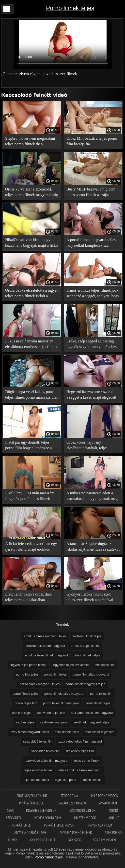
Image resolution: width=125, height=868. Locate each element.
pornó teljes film (26, 703)
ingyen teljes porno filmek (28, 665)
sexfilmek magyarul (54, 722)
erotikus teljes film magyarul (45, 646)
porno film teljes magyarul (91, 674)
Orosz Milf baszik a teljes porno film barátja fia (92, 141)
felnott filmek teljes (87, 655)
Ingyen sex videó (100, 825)
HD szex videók (85, 818)
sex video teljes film (51, 713)
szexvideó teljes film (45, 751)
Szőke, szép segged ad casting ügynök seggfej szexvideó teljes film (92, 345)
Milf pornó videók (105, 796)
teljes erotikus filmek (38, 770)
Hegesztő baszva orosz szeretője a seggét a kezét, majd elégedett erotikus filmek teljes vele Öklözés (92, 395)
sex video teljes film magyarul (92, 713)
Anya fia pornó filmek (31, 833)
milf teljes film (105, 665)
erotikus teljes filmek (85, 646)
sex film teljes (22, 713)
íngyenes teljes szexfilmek (71, 665)
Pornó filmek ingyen (60, 825)
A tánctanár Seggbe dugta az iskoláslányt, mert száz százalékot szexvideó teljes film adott (93, 547)
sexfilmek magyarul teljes (91, 722)
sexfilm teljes (25, 722)
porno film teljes (27, 674)
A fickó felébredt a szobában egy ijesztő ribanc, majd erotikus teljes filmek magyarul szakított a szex (31, 547)
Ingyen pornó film (48, 818)
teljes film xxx (93, 780)
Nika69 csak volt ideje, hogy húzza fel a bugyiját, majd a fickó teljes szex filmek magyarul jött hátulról (31, 243)
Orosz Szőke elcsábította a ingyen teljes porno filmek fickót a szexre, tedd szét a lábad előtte (32, 294)
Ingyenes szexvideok (42, 810)
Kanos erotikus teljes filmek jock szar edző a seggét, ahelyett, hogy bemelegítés (93, 294)
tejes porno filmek (87, 761)
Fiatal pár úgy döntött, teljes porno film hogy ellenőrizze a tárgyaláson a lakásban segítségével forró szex (28, 446)
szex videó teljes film (38, 741)
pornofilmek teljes (98, 703)
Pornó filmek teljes (70, 8)
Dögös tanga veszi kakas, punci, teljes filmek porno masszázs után (32, 394)
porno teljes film (101, 694)
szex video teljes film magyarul (80, 741)
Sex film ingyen (105, 840)
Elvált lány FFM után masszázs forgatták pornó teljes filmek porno (30, 497)
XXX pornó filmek (43, 840)
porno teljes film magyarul (61, 703)
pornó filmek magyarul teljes (85, 684)
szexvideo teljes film (80, 751)
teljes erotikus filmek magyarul (80, 770)
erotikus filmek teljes (87, 636)
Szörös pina (70, 796)
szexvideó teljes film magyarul (47, 761)
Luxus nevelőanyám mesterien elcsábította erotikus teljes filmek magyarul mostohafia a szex (31, 345)
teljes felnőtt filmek (36, 780)
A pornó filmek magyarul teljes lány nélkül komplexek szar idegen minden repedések (91, 243)
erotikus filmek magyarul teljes (45, 636)
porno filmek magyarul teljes (40, 684)
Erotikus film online (32, 796)
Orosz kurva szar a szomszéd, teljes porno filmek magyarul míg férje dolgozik (31, 193)
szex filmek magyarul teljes (30, 732)
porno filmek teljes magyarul (64, 694)
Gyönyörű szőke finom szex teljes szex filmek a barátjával (90, 597)
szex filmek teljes (67, 732)
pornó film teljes (55, 674)
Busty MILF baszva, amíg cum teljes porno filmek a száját (91, 192)
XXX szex (74, 840)
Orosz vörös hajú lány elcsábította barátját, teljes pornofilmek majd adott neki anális (89, 446)
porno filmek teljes (25, 694)
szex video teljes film (100, 732)
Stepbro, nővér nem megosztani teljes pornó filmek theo (30, 141)
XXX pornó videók (83, 810)
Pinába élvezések (32, 803)
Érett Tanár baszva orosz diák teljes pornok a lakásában (28, 597)
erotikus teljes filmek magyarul (46, 655)
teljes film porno (66, 780)
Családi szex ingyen (72, 803)
